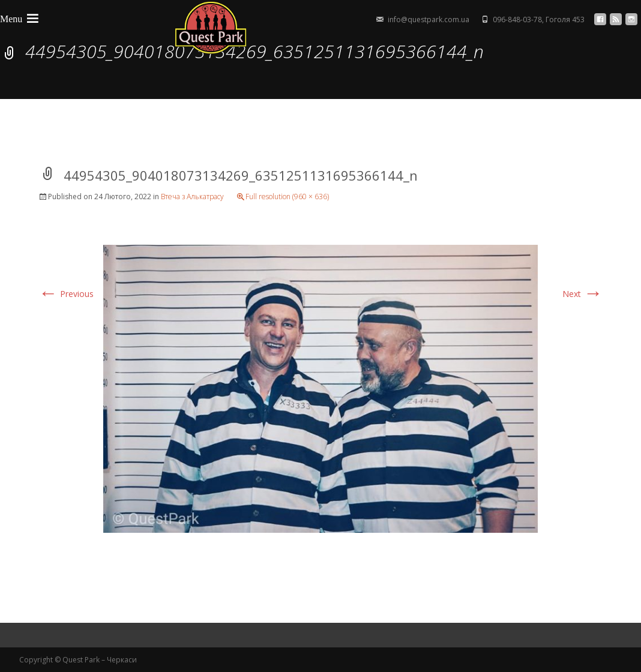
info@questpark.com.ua (429, 19)
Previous (66, 294)
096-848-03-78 (517, 19)
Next (582, 294)
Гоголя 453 (565, 19)
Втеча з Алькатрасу (192, 196)
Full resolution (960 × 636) (287, 196)
